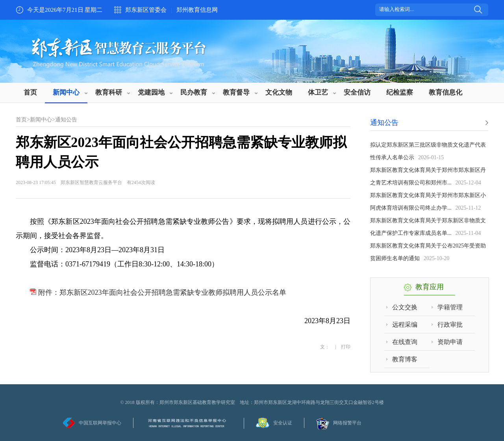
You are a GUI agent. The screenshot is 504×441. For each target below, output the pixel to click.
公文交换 (405, 307)
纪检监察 (400, 92)
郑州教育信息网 (197, 10)
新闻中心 (66, 92)
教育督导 (236, 92)
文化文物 (279, 92)
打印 (346, 347)
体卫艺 (318, 92)
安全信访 (357, 92)
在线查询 (405, 342)
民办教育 (194, 92)
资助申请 (450, 342)
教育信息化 (446, 92)
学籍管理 (450, 307)
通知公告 (66, 120)
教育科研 (109, 92)
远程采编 (405, 325)
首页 (30, 92)
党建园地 (151, 92)
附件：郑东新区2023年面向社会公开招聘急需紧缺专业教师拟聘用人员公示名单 (158, 292)
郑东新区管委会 (146, 10)
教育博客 (405, 359)
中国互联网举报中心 (100, 423)
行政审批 (450, 325)
